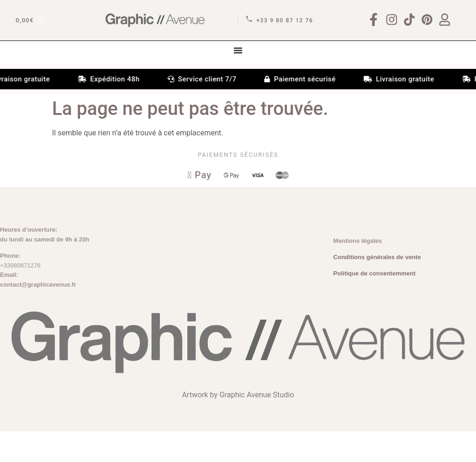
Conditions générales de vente (377, 288)
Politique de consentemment (374, 304)
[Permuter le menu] (238, 79)
